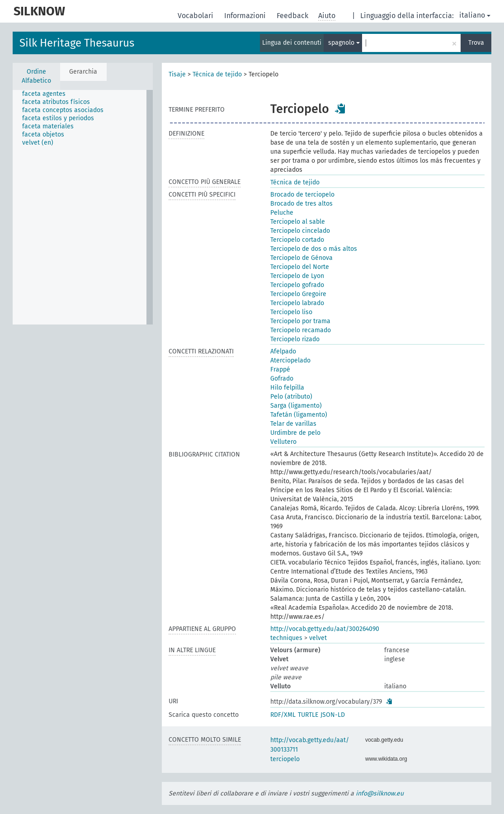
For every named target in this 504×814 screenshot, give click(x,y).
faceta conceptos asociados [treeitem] (63, 110)
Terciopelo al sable (298, 222)
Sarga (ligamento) (296, 406)
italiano (475, 15)
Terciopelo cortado (297, 240)
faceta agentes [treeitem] (44, 94)
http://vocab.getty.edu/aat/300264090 (325, 629)
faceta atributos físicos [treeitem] (56, 102)
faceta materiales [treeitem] (48, 126)
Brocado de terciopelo (302, 195)
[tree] (83, 207)
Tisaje (177, 74)
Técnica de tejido (217, 74)
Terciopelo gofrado (297, 285)
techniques (286, 638)
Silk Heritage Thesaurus (77, 43)
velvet (318, 638)
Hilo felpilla (287, 388)
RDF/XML (283, 715)
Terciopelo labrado (297, 303)
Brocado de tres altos (301, 204)
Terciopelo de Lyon (297, 276)
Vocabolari (196, 16)
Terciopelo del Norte (300, 267)
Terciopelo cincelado (300, 231)
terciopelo (285, 759)
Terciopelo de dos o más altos (314, 249)
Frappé (280, 369)
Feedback (293, 16)
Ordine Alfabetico (36, 76)
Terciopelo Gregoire (298, 294)
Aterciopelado (290, 360)
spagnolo (344, 43)
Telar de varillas (293, 424)
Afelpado (283, 351)
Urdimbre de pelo (295, 433)
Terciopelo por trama (300, 321)
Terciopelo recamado (301, 330)
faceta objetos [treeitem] (43, 134)
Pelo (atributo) (291, 397)
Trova (476, 43)
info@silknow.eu (380, 793)
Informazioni (246, 16)
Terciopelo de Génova (301, 258)
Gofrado (282, 379)
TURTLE (308, 715)
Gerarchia (83, 72)
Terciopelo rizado (295, 339)
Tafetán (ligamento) (299, 415)
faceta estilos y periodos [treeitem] (58, 118)
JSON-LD (333, 715)
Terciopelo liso (291, 312)
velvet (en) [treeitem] (38, 143)
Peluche (282, 213)
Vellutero (283, 442)
